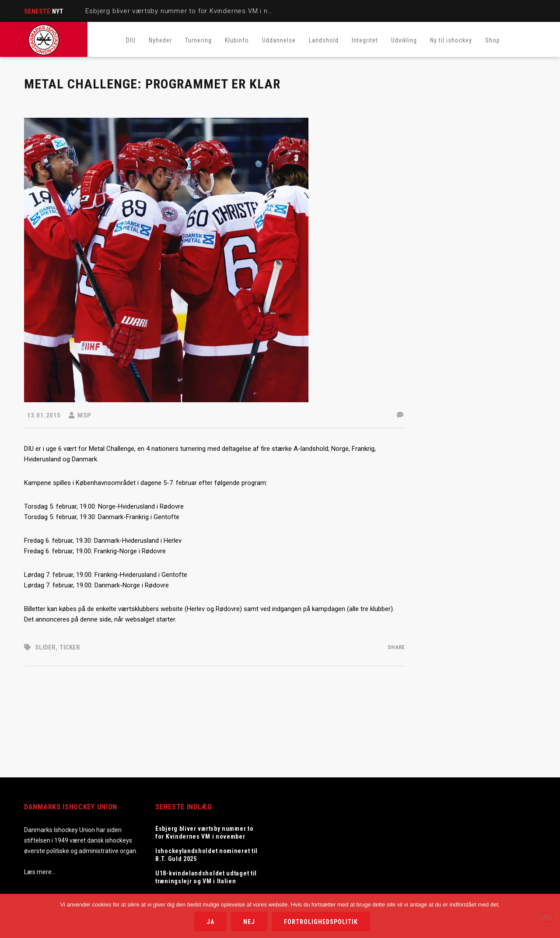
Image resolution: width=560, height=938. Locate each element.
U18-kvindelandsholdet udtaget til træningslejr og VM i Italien (206, 877)
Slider (45, 647)
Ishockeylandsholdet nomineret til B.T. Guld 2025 (206, 855)
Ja (210, 922)
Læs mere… (40, 872)
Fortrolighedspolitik (321, 922)
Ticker (70, 647)
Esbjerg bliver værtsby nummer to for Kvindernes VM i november (191, 11)
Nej (249, 922)
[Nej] (548, 917)
